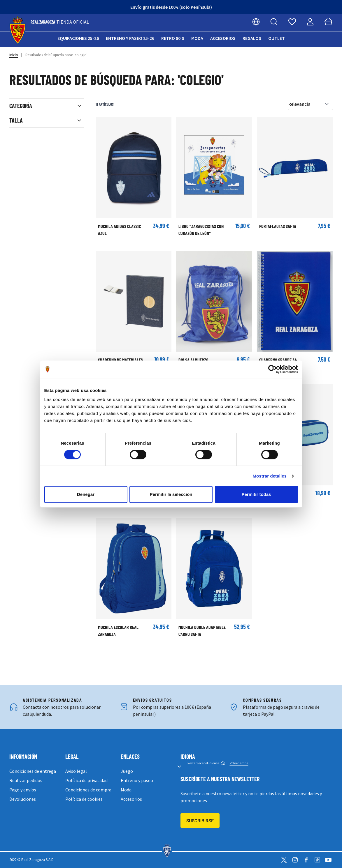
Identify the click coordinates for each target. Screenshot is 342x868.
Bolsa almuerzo (193, 360)
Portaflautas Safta (278, 226)
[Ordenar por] (311, 104)
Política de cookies (84, 799)
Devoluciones (23, 799)
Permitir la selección (171, 494)
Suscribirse (200, 820)
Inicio (14, 55)
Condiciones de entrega (33, 771)
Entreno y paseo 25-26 (130, 38)
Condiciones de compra (88, 790)
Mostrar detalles (270, 476)
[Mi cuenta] (310, 22)
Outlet (277, 38)
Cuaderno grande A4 (278, 360)
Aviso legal (76, 771)
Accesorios (223, 38)
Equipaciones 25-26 (78, 38)
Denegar (86, 494)
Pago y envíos (23, 790)
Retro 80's (173, 38)
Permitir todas (256, 494)
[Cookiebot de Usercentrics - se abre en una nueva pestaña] (272, 369)
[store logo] (18, 30)
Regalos (252, 38)
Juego (127, 771)
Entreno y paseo (137, 780)
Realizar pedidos (26, 780)
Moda (197, 38)
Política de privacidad (86, 780)
